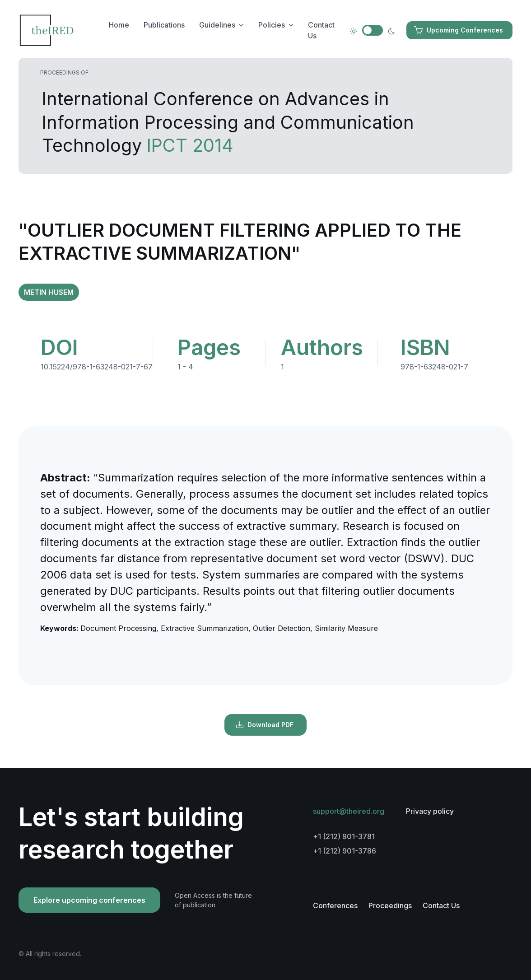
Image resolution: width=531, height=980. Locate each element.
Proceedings (390, 905)
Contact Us (321, 30)
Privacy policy (430, 811)
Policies (272, 25)
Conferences (335, 905)
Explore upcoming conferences (89, 900)
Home (119, 25)
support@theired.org (349, 811)
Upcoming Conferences (459, 30)
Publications (164, 25)
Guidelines (217, 25)
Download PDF (265, 725)
